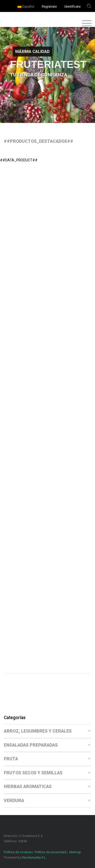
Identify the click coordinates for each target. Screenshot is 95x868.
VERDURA (47, 801)
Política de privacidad (50, 852)
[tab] (48, 731)
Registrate (49, 6)
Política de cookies (18, 852)
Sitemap (75, 852)
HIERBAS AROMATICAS (47, 787)
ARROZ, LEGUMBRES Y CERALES (47, 731)
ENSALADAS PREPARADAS (47, 745)
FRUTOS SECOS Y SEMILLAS (47, 773)
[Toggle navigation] (86, 24)
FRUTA (47, 759)
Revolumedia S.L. (34, 857)
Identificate (72, 6)
